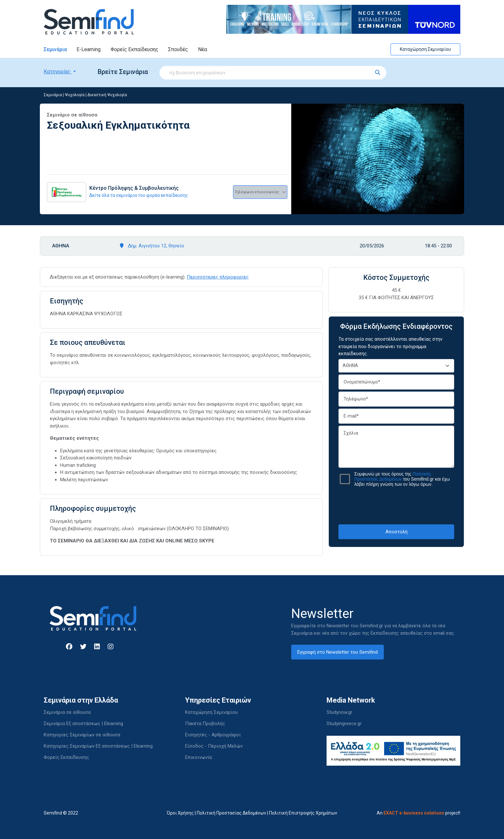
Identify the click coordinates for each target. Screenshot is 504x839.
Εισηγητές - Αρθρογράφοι (213, 735)
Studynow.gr (339, 712)
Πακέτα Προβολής (205, 724)
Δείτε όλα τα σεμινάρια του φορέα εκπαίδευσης (139, 195)
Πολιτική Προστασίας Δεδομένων (231, 813)
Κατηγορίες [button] (58, 72)
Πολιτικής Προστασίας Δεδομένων (393, 476)
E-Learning (89, 49)
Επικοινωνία (198, 757)
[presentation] (396, 505)
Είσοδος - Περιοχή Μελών (214, 746)
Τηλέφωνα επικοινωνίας (260, 192)
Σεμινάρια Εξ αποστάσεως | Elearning (83, 724)
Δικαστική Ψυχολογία (107, 95)
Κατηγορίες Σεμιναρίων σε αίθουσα (82, 735)
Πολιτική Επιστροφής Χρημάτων (303, 813)
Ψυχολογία (75, 95)
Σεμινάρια (55, 49)
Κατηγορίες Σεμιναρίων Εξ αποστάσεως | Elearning (98, 746)
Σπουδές (178, 49)
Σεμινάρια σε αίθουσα (67, 712)
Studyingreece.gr (344, 724)
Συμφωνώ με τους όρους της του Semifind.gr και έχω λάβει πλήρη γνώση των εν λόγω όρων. (402, 479)
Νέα (203, 49)
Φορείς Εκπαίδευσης (135, 49)
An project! (419, 813)
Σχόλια (396, 447)
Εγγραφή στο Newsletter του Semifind (337, 652)
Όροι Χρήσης (180, 813)
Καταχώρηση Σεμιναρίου (425, 49)
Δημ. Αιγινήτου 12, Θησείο (152, 246)
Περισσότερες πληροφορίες (218, 277)
